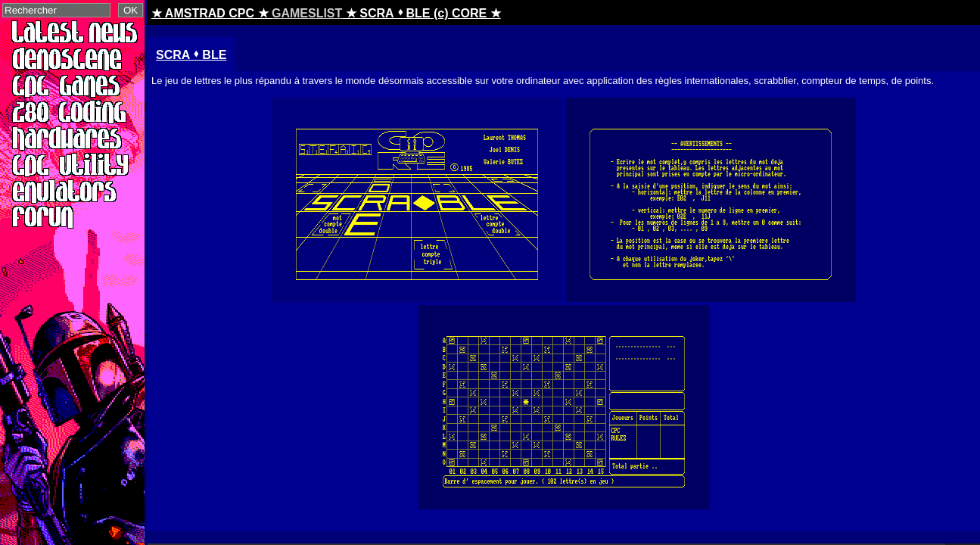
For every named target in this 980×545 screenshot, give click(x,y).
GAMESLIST (307, 13)
